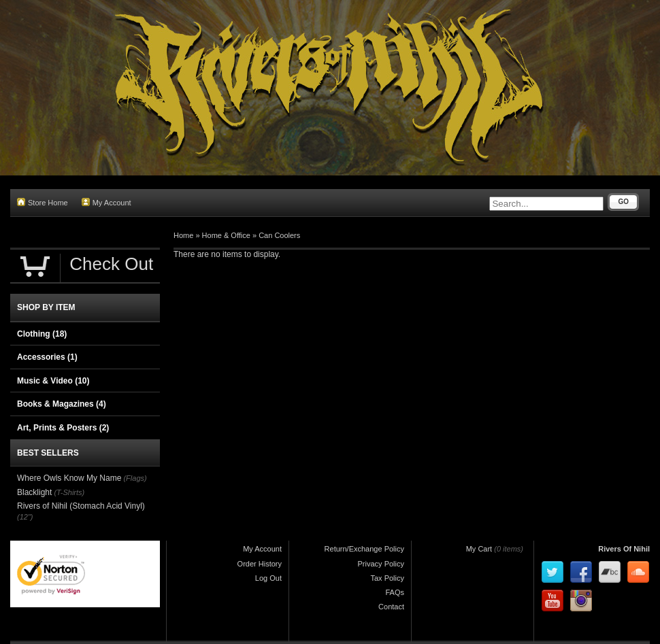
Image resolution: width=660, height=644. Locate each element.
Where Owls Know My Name (69, 478)
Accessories (47, 357)
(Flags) (135, 478)
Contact (391, 607)
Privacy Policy (381, 564)
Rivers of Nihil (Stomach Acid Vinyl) (81, 506)
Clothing (42, 334)
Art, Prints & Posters (63, 428)
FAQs (395, 592)
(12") (25, 517)
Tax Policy (387, 578)
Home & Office (226, 235)
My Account (106, 202)
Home (183, 235)
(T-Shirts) (69, 492)
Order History (260, 564)
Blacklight (34, 492)
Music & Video (53, 381)
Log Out (268, 578)
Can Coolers (279, 235)
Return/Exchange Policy (364, 549)
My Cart (479, 549)
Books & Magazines (62, 404)
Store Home (43, 202)
